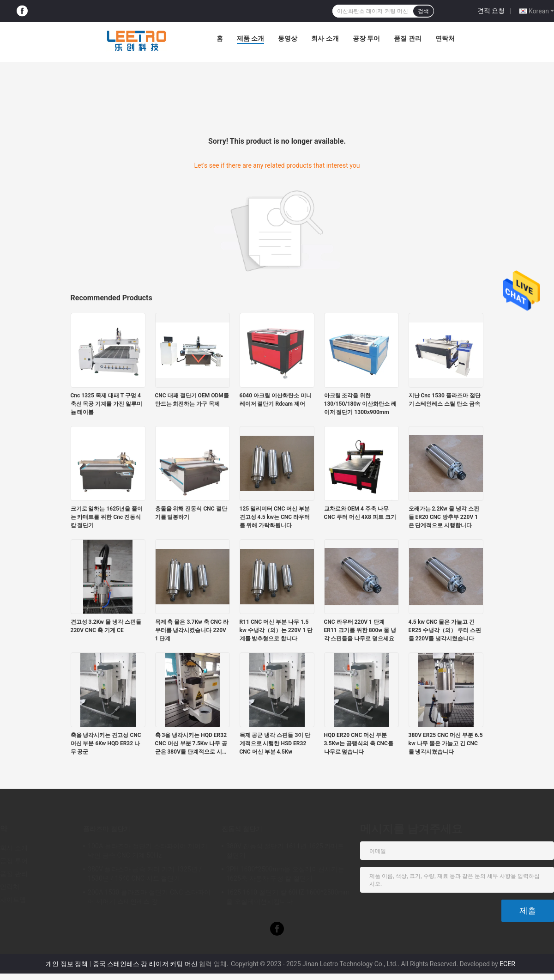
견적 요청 (491, 11)
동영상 (288, 38)
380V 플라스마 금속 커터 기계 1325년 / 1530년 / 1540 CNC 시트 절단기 (145, 874)
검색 (423, 11)
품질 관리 (407, 38)
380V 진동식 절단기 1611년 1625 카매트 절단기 (285, 851)
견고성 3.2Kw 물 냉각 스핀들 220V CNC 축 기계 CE (106, 626)
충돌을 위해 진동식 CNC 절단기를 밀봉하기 (191, 513)
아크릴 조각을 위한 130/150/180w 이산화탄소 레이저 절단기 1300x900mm (361, 404)
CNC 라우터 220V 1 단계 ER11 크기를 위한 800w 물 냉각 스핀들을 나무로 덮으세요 (360, 630)
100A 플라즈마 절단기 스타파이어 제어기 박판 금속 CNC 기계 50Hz (148, 851)
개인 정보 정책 (67, 964)
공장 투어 (366, 38)
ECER (507, 964)
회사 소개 (325, 38)
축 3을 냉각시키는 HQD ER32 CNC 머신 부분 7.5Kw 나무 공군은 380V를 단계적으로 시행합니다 (191, 744)
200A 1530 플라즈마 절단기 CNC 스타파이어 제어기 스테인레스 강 (149, 897)
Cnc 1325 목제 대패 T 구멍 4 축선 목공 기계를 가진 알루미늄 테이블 (107, 404)
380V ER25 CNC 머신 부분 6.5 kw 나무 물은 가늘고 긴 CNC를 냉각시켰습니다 (446, 743)
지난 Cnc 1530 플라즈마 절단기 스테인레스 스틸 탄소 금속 (445, 400)
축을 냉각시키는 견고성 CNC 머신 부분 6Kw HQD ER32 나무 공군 (106, 743)
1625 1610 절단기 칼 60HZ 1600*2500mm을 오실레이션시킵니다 (288, 897)
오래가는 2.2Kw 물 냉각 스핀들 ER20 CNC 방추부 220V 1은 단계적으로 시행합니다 (444, 517)
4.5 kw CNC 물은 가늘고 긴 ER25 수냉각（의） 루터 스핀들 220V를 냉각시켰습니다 (445, 630)
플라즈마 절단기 (107, 829)
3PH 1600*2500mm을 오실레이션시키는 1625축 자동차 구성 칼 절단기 (285, 874)
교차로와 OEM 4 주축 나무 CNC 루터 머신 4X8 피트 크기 (360, 513)
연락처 (445, 38)
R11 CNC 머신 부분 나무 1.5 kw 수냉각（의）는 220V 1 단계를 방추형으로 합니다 (276, 630)
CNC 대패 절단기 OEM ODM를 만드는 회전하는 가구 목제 (192, 400)
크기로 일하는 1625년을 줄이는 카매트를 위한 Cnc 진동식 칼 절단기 (107, 517)
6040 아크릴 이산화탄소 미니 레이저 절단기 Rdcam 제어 (276, 400)
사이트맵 (13, 900)
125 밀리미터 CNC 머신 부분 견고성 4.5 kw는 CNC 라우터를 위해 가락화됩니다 (275, 517)
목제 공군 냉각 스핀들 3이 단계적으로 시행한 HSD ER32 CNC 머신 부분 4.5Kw (275, 743)
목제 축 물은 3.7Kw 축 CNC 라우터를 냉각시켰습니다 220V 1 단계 (192, 630)
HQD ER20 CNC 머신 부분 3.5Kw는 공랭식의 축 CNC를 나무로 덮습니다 (359, 743)
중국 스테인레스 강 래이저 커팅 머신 (145, 964)
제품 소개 (250, 38)
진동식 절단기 (242, 829)
